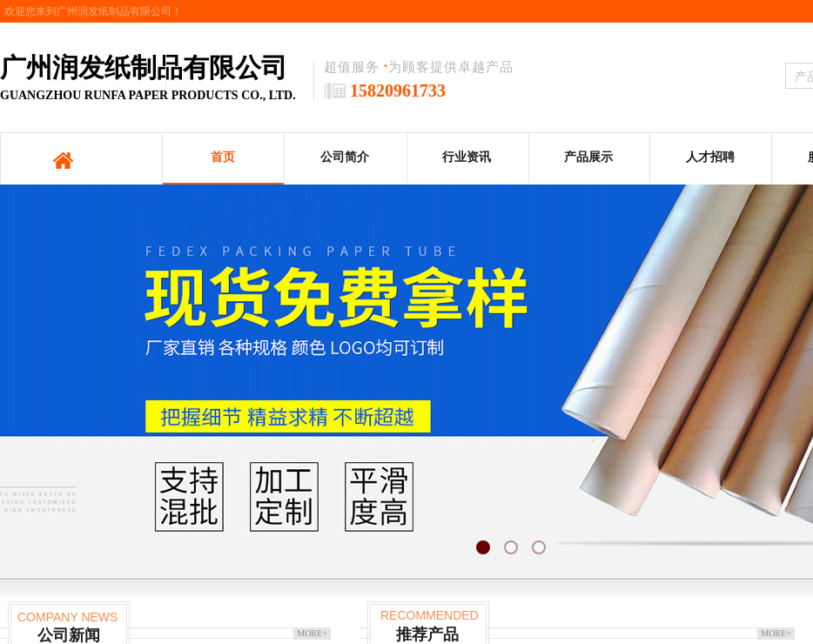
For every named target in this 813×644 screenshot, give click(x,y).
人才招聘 (710, 157)
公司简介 (345, 157)
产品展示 (588, 157)
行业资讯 (467, 157)
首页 (223, 157)
